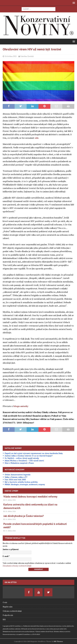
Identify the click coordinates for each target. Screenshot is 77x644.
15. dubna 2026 (10, 531)
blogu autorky (21, 406)
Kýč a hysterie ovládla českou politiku (21, 482)
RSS (4, 619)
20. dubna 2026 (10, 511)
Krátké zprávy (11, 491)
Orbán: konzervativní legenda (18, 475)
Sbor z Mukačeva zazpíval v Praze (19, 463)
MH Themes (58, 641)
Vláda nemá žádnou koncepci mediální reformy (30, 496)
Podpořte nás (8, 615)
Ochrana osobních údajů (12, 611)
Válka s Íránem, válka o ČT (16, 477)
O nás (5, 602)
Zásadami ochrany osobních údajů (17, 566)
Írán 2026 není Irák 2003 (15, 480)
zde (37, 138)
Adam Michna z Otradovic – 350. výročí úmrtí (24, 461)
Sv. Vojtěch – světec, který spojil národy (22, 458)
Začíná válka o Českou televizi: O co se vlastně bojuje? (29, 456)
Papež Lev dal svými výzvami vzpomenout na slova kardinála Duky (34, 453)
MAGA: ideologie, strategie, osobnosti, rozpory (25, 484)
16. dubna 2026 (10, 519)
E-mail (6, 556)
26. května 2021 (11, 56)
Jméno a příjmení (11, 549)
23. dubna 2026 (10, 500)
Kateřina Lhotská (27, 56)
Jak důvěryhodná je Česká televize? (24, 516)
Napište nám (8, 607)
